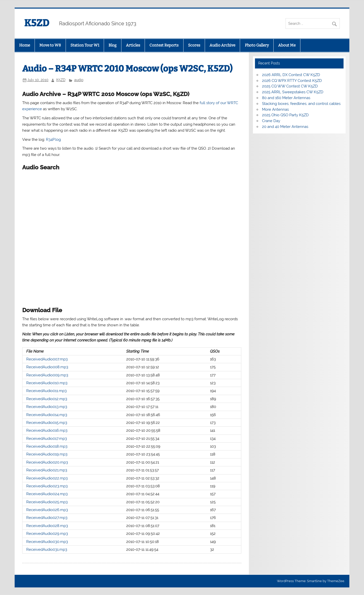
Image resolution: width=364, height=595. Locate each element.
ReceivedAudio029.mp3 (47, 534)
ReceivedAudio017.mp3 (47, 439)
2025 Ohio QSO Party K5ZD (285, 115)
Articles (133, 45)
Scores (194, 45)
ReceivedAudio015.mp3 (47, 423)
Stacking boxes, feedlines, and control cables (301, 104)
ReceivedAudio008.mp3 (47, 367)
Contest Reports (164, 45)
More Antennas (275, 109)
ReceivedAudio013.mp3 (47, 407)
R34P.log (53, 140)
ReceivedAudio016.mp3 (47, 430)
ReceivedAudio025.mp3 (47, 502)
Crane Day (271, 121)
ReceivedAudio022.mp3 (47, 478)
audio (79, 80)
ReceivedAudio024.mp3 (47, 494)
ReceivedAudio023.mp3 (47, 486)
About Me (287, 45)
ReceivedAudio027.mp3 (47, 518)
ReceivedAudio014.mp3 (47, 415)
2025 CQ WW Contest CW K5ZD (290, 86)
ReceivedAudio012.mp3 (47, 399)
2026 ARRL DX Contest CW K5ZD (291, 75)
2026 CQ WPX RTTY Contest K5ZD (292, 81)
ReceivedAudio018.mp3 (47, 446)
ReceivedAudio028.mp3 (47, 526)
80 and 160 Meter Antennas (286, 98)
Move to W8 (50, 45)
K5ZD (37, 23)
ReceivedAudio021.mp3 (47, 470)
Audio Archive (222, 45)
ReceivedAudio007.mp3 (47, 359)
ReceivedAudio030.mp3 (47, 542)
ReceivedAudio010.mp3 (47, 383)
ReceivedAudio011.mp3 (46, 391)
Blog (112, 45)
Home (25, 45)
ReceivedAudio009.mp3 (47, 375)
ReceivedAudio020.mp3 (47, 462)
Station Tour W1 (85, 45)
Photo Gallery (257, 45)
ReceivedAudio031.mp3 (47, 550)
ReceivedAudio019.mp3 (47, 454)
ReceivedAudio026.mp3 (47, 510)
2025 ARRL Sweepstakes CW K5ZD (293, 92)
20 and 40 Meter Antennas (285, 127)
